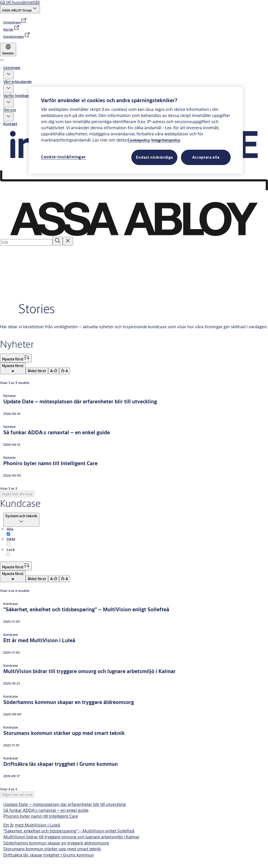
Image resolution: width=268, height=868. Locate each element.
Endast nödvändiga (154, 157)
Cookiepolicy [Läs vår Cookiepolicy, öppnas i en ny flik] (139, 140)
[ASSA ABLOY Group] (20, 9)
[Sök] (58, 241)
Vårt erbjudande (18, 82)
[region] (136, 130)
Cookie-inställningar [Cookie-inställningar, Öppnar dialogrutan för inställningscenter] (63, 157)
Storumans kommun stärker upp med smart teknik (52, 849)
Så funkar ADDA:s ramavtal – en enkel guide (46, 810)
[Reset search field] (68, 241)
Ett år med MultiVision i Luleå (32, 825)
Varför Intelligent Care (23, 96)
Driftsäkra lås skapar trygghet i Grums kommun (49, 855)
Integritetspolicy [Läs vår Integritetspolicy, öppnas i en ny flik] (166, 140)
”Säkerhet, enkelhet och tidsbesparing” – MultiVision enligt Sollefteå (69, 831)
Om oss (10, 110)
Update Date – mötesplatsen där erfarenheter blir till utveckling (65, 804)
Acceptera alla (206, 157)
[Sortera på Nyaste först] (16, 358)
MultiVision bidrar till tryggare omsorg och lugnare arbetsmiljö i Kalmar (71, 837)
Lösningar (12, 68)
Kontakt (10, 124)
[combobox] (26, 242)
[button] (8, 75)
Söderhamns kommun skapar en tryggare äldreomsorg (56, 843)
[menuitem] (13, 368)
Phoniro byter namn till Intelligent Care (41, 816)
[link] (15, 22)
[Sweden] (8, 50)
